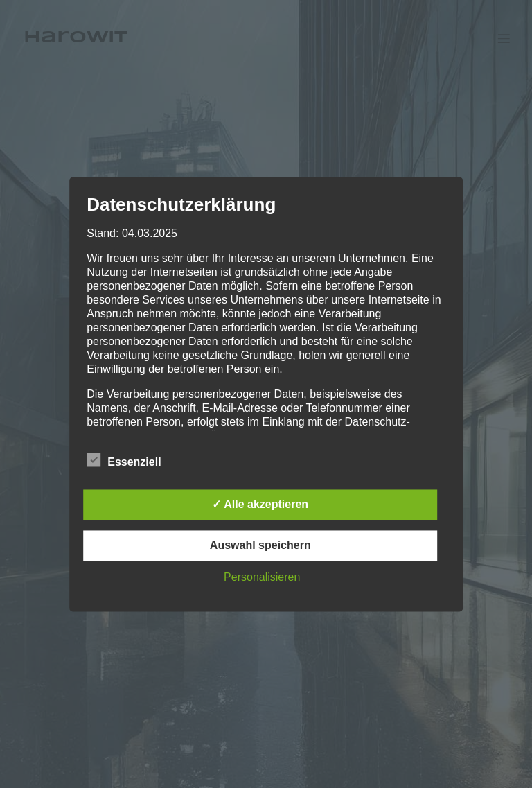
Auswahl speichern (260, 545)
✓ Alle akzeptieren (260, 504)
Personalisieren (262, 577)
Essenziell (124, 460)
